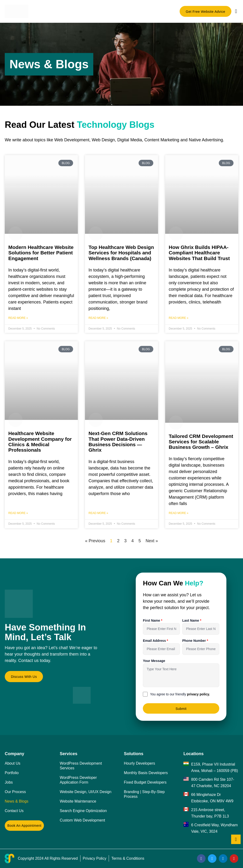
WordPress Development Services (81, 766)
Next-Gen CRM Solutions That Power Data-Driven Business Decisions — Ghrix (118, 441)
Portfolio (12, 773)
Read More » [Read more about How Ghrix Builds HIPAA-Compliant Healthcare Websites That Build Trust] (179, 318)
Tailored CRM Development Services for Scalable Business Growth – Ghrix (201, 442)
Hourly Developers (140, 763)
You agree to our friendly (180, 694)
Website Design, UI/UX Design (86, 792)
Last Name (191, 620)
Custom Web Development (82, 820)
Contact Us (14, 811)
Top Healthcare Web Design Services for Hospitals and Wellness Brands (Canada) (121, 253)
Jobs (9, 782)
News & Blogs (17, 801)
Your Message (154, 661)
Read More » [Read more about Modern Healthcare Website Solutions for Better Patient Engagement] (18, 318)
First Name (152, 620)
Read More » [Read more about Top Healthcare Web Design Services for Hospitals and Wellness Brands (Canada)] (98, 318)
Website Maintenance (78, 801)
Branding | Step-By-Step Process (144, 794)
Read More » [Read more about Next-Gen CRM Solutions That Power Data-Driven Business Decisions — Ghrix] (98, 513)
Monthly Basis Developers (146, 773)
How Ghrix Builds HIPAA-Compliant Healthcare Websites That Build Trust (199, 253)
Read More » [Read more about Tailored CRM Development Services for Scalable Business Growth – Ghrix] (179, 513)
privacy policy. (198, 694)
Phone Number (194, 641)
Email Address (155, 641)
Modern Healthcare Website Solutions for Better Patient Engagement (41, 253)
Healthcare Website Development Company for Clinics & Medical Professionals (40, 441)
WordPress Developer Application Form (78, 780)
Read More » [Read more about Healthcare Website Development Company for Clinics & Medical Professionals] (18, 513)
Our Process (15, 792)
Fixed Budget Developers (145, 782)
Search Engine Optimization (83, 811)
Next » (152, 541)
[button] (236, 11)
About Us (13, 763)
